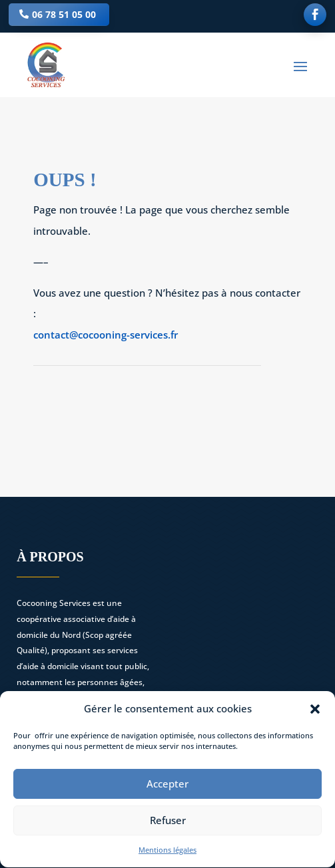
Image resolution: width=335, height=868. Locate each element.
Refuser (168, 824)
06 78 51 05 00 (64, 14)
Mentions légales (167, 853)
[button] (315, 712)
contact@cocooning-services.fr (106, 335)
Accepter (167, 788)
